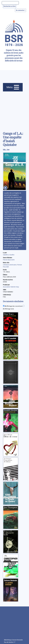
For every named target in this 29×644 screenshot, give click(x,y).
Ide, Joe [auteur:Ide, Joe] (6, 150)
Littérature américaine (10, 265)
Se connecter (20, 10)
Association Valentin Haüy (11, 287)
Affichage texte (8, 309)
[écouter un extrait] (5, 188)
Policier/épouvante (9, 260)
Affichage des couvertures (14, 306)
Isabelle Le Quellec (9, 255)
